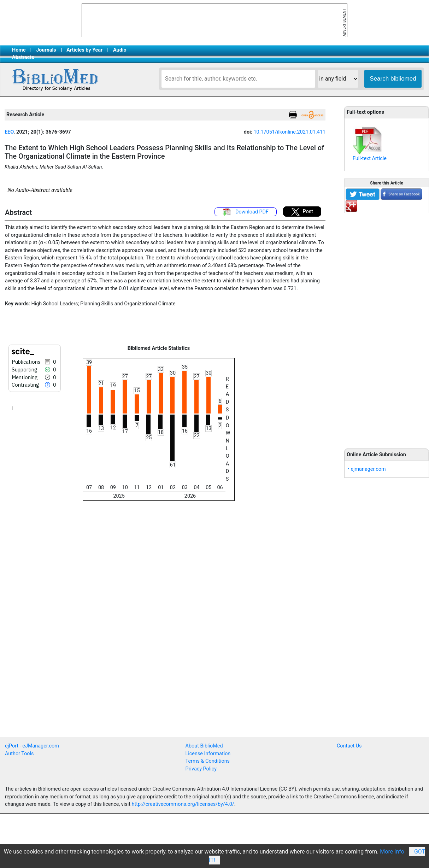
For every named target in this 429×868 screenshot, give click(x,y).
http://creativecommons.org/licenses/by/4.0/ (183, 804)
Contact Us (349, 746)
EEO (9, 132)
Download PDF (246, 212)
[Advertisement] (387, 327)
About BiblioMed (204, 746)
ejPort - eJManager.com (32, 746)
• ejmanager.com (367, 469)
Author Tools (19, 754)
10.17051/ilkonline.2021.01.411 (289, 132)
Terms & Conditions (208, 761)
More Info (392, 852)
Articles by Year (84, 50)
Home (19, 50)
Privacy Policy (201, 769)
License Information (208, 754)
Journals (46, 50)
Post (302, 212)
